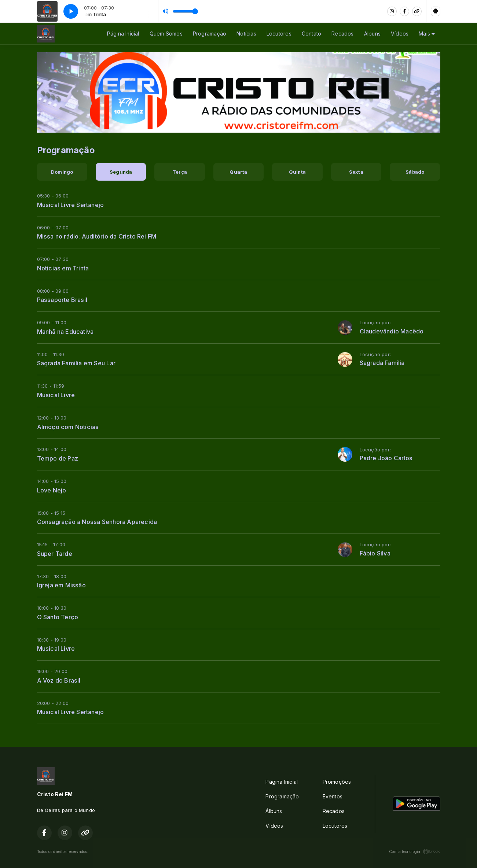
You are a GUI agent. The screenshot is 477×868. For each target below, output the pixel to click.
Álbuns (372, 34)
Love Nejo (52, 490)
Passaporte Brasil (62, 300)
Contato (311, 34)
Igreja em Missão (61, 585)
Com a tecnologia (414, 852)
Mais (427, 34)
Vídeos (400, 34)
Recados (342, 34)
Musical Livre (56, 395)
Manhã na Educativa (65, 332)
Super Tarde (55, 554)
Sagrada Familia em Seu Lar (76, 363)
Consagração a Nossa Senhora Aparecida (97, 522)
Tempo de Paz (58, 458)
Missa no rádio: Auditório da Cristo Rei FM (97, 236)
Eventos (333, 796)
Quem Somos (166, 34)
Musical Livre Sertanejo (71, 205)
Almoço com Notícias (68, 427)
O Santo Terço (58, 617)
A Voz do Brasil (59, 680)
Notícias (246, 34)
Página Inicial (123, 34)
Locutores (279, 34)
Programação (210, 34)
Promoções (337, 782)
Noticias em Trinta (63, 268)
